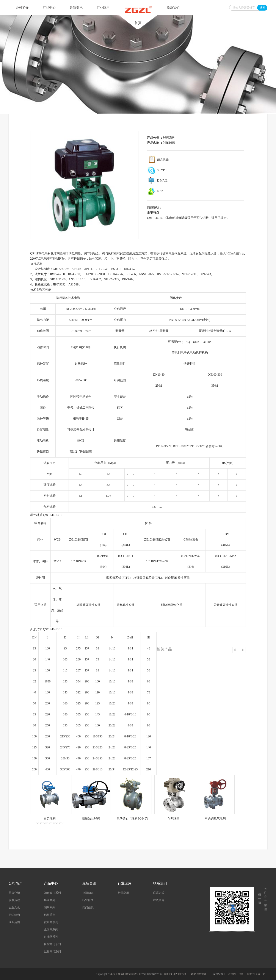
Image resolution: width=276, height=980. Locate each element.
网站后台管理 (199, 974)
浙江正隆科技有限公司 (252, 974)
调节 (87, 253)
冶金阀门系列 (52, 893)
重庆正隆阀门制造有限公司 (126, 974)
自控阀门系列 (52, 944)
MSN (160, 191)
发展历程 (14, 900)
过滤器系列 (51, 937)
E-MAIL (162, 181)
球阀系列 (169, 138)
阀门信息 (88, 907)
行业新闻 (88, 900)
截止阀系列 (51, 922)
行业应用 (103, 8)
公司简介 (22, 8)
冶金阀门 (233, 974)
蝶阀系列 (50, 900)
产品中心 (49, 8)
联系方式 (159, 893)
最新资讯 (76, 8)
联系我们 (173, 8)
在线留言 (159, 900)
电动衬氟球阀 (51, 253)
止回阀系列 (51, 929)
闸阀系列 (50, 907)
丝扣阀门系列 (52, 951)
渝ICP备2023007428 (175, 974)
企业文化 (14, 907)
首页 (138, 14)
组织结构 (14, 915)
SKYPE (162, 170)
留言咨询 (163, 160)
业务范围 (14, 922)
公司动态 (88, 893)
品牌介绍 (14, 893)
